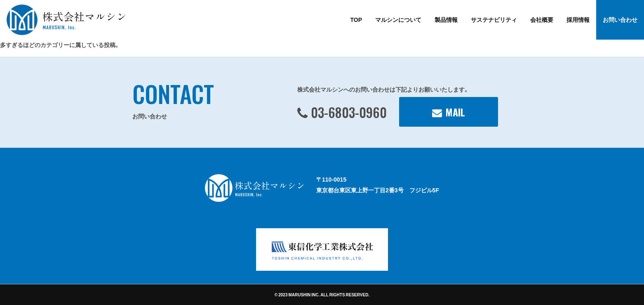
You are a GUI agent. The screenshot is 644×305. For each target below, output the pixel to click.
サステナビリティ (494, 19)
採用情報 (578, 19)
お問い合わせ (620, 19)
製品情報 (446, 19)
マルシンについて (398, 19)
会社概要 (542, 19)
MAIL (455, 112)
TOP (356, 19)
